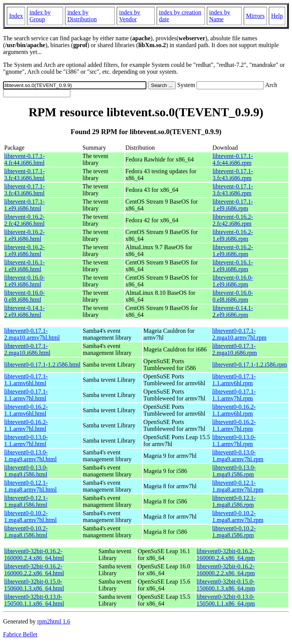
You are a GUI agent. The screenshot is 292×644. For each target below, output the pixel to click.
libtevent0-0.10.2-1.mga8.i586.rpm (234, 532)
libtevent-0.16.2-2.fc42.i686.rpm (233, 220)
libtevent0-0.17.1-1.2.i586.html (42, 365)
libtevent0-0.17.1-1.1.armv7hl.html (26, 395)
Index (16, 16)
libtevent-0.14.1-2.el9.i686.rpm (233, 311)
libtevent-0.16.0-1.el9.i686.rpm (233, 281)
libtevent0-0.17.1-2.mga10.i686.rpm (235, 349)
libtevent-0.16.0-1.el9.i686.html (25, 281)
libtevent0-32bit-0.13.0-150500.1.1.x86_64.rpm (226, 600)
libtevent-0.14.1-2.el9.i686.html (25, 311)
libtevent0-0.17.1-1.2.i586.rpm (250, 365)
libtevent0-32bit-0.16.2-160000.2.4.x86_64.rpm (226, 555)
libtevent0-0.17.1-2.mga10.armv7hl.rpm (239, 334)
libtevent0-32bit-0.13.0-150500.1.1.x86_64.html (34, 600)
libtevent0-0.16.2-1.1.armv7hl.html (26, 425)
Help (277, 16)
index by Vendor (130, 16)
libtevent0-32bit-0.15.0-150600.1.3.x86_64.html (34, 585)
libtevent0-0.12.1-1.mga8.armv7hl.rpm (238, 486)
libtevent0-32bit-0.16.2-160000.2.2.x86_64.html (34, 570)
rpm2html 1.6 (54, 621)
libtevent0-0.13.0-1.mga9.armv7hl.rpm (238, 456)
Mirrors (255, 16)
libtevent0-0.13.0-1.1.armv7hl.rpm (234, 441)
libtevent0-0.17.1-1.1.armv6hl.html (26, 380)
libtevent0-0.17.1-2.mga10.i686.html (27, 349)
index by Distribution (82, 16)
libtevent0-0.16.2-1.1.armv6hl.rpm (234, 410)
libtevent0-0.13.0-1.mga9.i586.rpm (234, 471)
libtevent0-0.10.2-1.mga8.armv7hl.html (30, 517)
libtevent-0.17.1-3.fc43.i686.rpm (233, 175)
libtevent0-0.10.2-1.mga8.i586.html (26, 532)
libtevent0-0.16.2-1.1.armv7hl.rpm (234, 425)
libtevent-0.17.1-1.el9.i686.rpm (233, 205)
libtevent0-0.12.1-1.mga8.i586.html (26, 501)
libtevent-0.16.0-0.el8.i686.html (25, 296)
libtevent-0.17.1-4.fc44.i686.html (25, 159)
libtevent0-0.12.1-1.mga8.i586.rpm (234, 501)
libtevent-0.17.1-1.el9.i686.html (25, 205)
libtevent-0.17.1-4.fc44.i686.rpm (233, 159)
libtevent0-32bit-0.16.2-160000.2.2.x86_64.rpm (226, 570)
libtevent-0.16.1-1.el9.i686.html (25, 266)
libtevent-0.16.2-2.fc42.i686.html (25, 220)
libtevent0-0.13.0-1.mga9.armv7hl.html (30, 456)
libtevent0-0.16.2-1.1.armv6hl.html (26, 410)
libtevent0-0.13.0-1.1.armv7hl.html (26, 441)
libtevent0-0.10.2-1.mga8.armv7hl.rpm (238, 517)
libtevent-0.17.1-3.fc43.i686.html (25, 175)
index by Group (40, 16)
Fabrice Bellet (20, 634)
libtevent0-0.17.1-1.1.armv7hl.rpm (234, 395)
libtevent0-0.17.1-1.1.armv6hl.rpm (234, 380)
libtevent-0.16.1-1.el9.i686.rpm (233, 266)
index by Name (220, 16)
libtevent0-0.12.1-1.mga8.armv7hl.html (30, 486)
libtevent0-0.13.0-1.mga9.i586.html (26, 471)
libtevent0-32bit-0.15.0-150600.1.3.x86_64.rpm (226, 585)
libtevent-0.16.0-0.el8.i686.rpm (233, 296)
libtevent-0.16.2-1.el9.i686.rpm (233, 235)
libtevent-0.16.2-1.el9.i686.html (25, 235)
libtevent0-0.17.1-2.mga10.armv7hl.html (32, 334)
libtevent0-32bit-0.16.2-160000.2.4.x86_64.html (34, 555)
